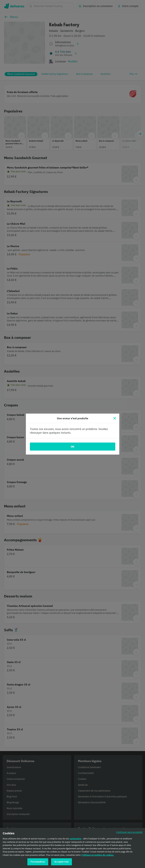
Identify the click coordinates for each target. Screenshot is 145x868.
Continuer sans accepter (129, 832)
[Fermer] (115, 418)
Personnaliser (38, 862)
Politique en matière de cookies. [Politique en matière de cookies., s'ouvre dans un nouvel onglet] (98, 855)
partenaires (76, 839)
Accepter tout (61, 862)
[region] (72, 848)
